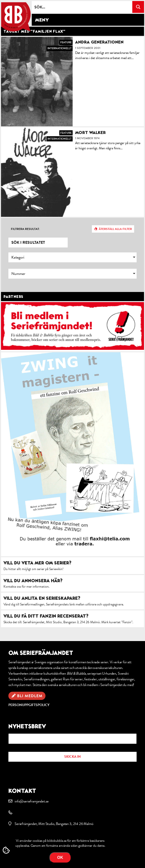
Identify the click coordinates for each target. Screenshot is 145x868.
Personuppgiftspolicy (29, 705)
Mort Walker (90, 132)
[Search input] (82, 7)
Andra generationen (99, 42)
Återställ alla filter (115, 229)
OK (60, 857)
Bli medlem (30, 696)
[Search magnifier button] (138, 7)
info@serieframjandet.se (31, 801)
